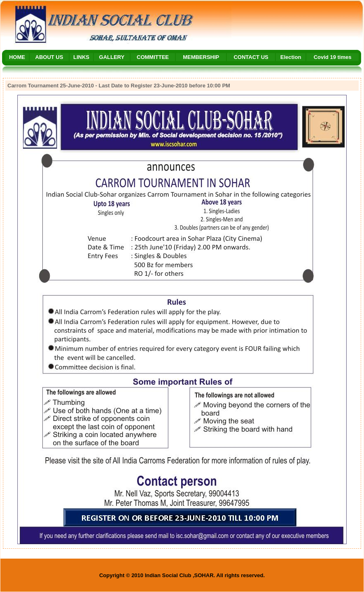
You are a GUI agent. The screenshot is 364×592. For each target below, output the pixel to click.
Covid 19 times (333, 57)
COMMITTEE (153, 57)
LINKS (81, 57)
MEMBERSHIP (201, 57)
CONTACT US (251, 57)
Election (291, 57)
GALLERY (112, 57)
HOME (17, 57)
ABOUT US (49, 57)
